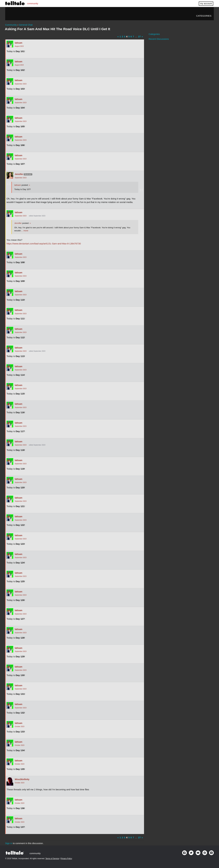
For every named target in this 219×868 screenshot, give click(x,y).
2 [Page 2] (122, 36)
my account (206, 3)
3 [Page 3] (125, 36)
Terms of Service (52, 859)
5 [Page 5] (129, 36)
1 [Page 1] (120, 36)
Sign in (9, 843)
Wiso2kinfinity (22, 779)
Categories (204, 16)
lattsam (19, 43)
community (33, 3)
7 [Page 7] (133, 36)
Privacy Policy (66, 859)
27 (139, 36)
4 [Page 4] (127, 36)
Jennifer (19, 174)
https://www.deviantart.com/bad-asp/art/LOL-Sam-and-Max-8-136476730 (44, 244)
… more (24, 231)
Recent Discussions (159, 39)
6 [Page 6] (131, 36)
